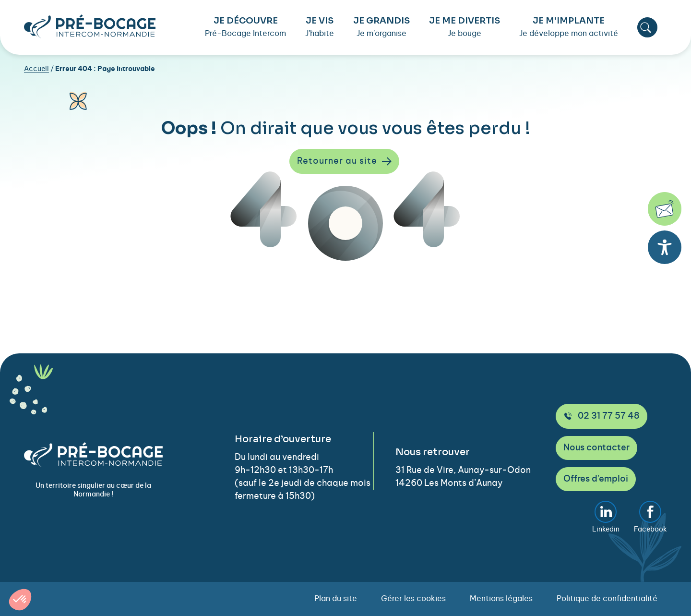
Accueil (36, 69)
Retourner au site (344, 161)
